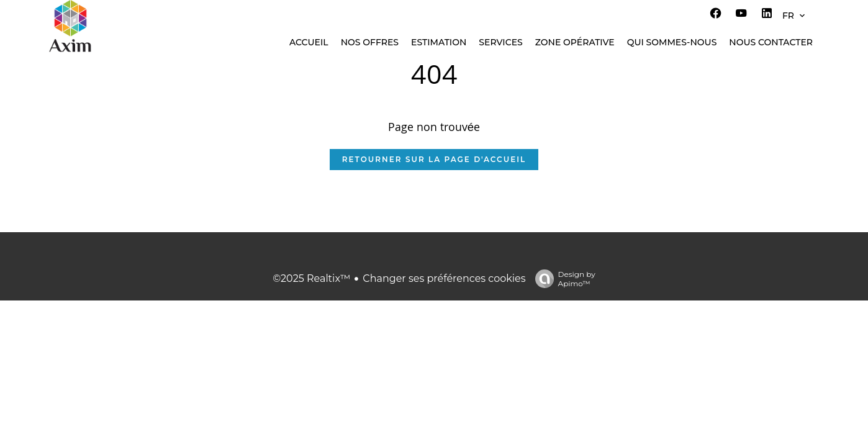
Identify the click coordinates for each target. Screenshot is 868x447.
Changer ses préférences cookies (444, 278)
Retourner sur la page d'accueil (434, 159)
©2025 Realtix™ (311, 278)
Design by (562, 279)
